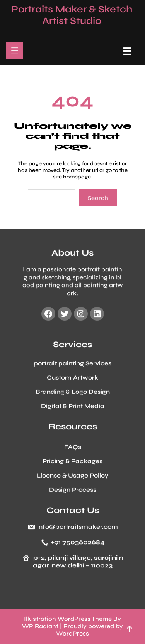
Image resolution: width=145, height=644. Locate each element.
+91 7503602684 (78, 544)
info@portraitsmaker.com (78, 528)
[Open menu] (15, 51)
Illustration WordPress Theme (68, 619)
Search (98, 198)
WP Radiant (40, 626)
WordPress (72, 633)
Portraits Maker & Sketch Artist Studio (72, 15)
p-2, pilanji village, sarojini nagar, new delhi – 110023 (78, 563)
